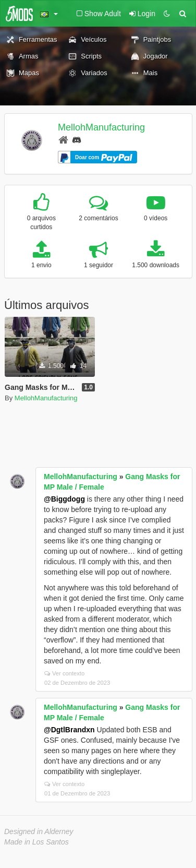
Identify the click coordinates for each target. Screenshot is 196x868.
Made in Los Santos (36, 842)
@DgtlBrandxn (69, 730)
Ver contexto (64, 673)
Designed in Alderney (39, 831)
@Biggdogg (64, 499)
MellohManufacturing (101, 127)
